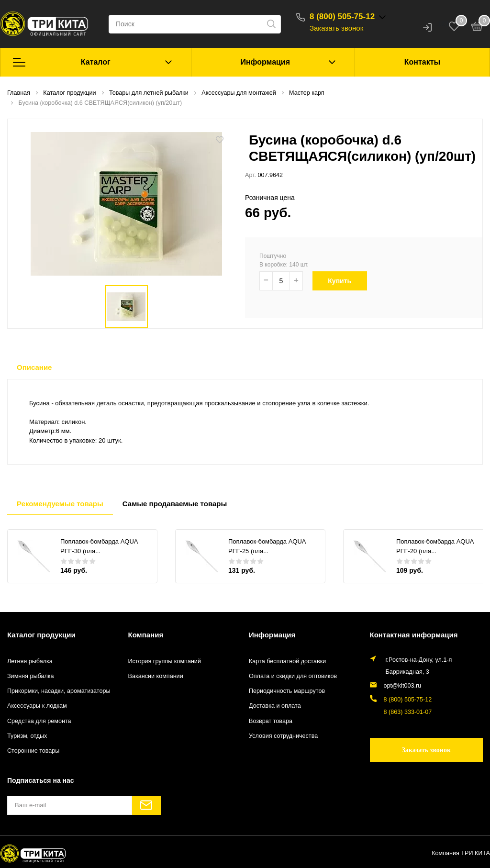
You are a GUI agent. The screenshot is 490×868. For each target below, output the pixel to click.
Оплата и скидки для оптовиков (293, 676)
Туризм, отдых (27, 736)
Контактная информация (414, 635)
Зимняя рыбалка (31, 676)
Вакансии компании (156, 676)
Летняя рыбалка (30, 661)
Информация (265, 62)
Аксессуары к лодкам (37, 706)
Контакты (422, 62)
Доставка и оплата (275, 706)
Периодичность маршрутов (287, 691)
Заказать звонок (336, 28)
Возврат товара (271, 721)
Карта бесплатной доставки (287, 661)
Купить (345, 281)
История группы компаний (165, 661)
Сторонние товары (33, 751)
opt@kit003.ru (403, 686)
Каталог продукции (41, 635)
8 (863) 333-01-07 (408, 712)
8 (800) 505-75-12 (342, 17)
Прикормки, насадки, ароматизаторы (59, 691)
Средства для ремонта (39, 721)
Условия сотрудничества (283, 736)
